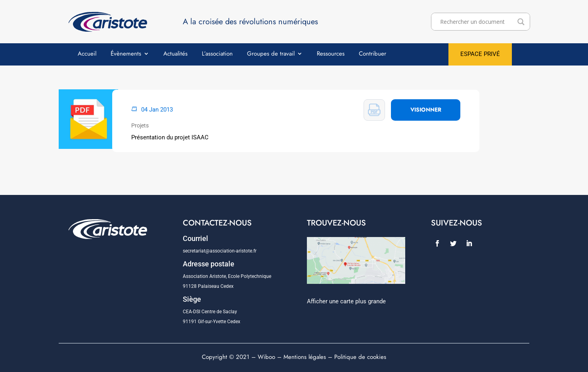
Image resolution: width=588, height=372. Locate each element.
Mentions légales (305, 357)
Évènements (126, 54)
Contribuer (373, 54)
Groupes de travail (271, 54)
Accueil (87, 54)
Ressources (331, 54)
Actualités (175, 54)
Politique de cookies (360, 357)
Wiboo (266, 357)
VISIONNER (426, 110)
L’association (217, 54)
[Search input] (477, 22)
